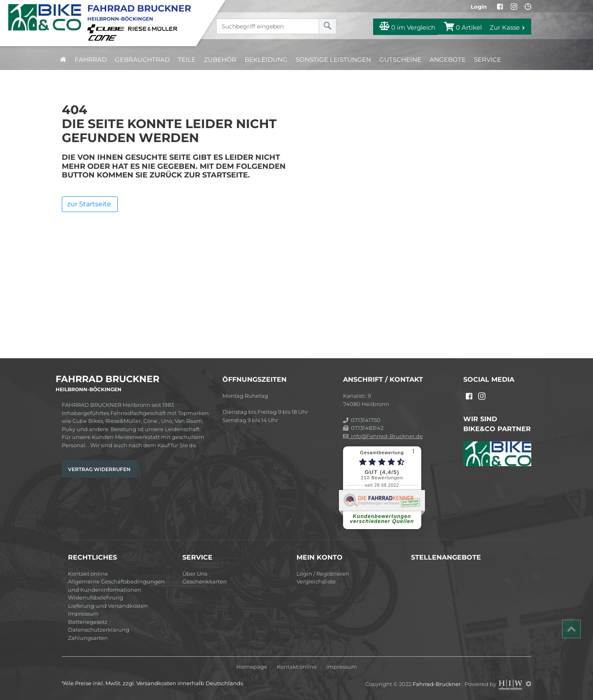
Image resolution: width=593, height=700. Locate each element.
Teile (187, 59)
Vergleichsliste (316, 581)
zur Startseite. (90, 204)
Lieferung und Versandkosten (108, 606)
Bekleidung (266, 59)
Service (488, 59)
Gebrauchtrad (142, 59)
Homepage (252, 667)
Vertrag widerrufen (99, 469)
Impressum (83, 614)
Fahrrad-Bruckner (437, 684)
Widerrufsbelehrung (96, 597)
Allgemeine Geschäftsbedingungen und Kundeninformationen (116, 586)
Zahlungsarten (88, 638)
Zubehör (220, 59)
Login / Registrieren (323, 574)
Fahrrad (91, 59)
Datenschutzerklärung (99, 630)
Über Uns (195, 574)
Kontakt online (88, 574)
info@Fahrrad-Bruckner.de (383, 436)
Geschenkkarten (205, 581)
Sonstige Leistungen (333, 59)
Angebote (448, 59)
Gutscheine (400, 59)
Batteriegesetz (88, 622)
